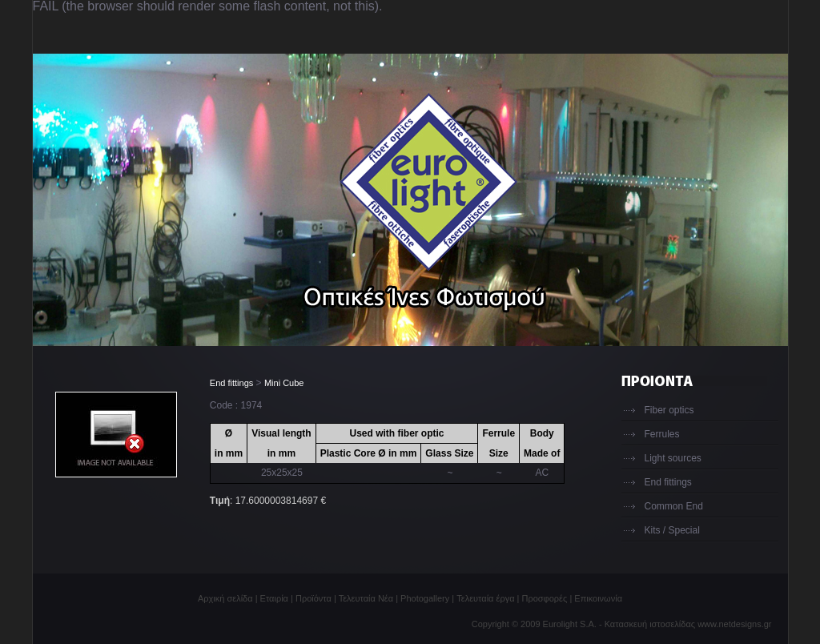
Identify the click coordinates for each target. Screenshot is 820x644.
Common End (674, 506)
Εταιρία (274, 598)
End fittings (231, 383)
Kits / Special (672, 530)
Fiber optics (669, 410)
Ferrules (662, 434)
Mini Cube (284, 383)
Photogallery (425, 598)
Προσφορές (545, 598)
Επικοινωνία (598, 598)
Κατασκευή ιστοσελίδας (650, 624)
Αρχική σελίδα (225, 598)
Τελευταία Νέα (366, 598)
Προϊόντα (314, 598)
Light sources (673, 458)
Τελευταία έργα (485, 598)
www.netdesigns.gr (734, 624)
